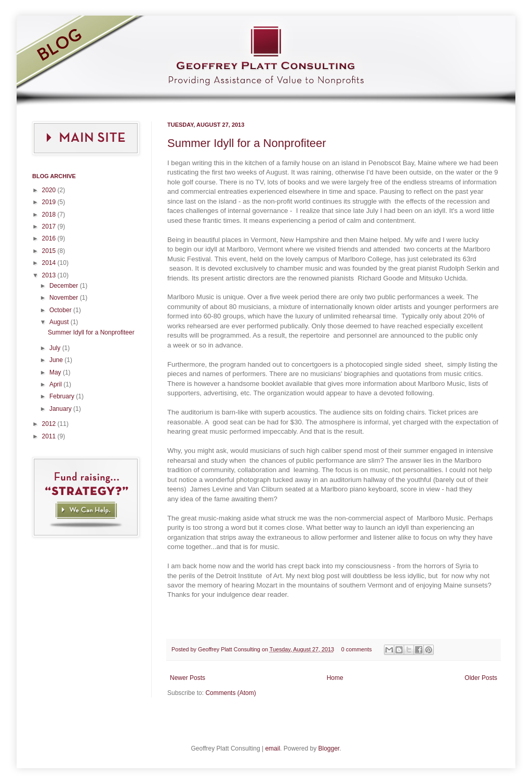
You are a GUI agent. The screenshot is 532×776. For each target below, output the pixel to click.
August (60, 322)
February (63, 396)
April (56, 384)
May (56, 372)
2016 (50, 238)
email (272, 748)
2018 (50, 215)
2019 (50, 202)
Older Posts (481, 678)
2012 (50, 424)
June (57, 360)
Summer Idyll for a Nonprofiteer (247, 143)
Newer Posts (188, 678)
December (65, 286)
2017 (50, 226)
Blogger (329, 748)
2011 (50, 436)
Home (335, 678)
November (65, 298)
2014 (50, 263)
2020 (50, 190)
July (56, 348)
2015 (50, 251)
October (61, 310)
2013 (50, 275)
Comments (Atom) (230, 693)
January (61, 409)
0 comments (357, 649)
